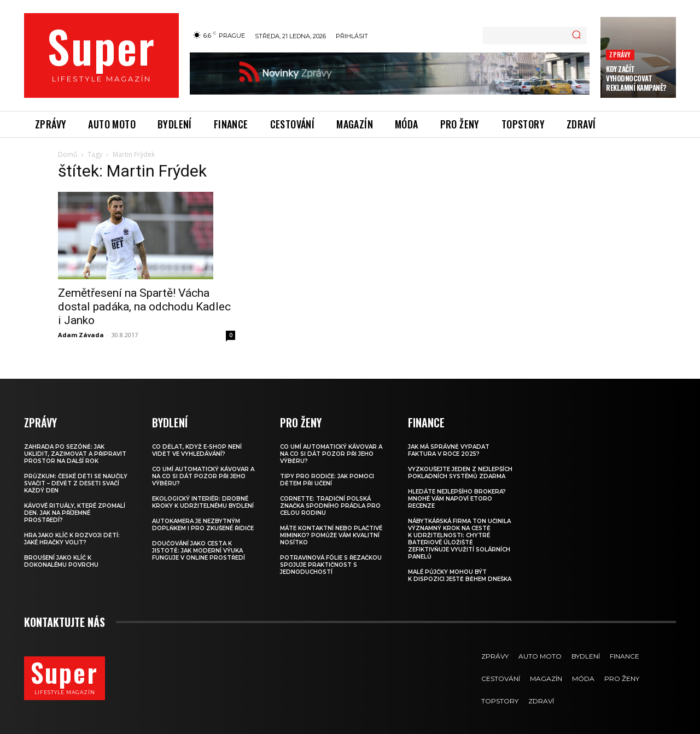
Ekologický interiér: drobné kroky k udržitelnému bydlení (203, 502)
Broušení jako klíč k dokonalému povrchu (61, 561)
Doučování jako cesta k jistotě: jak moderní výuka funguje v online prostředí (199, 551)
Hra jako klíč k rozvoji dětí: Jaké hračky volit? (72, 539)
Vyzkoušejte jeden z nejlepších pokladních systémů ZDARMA (460, 473)
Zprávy (620, 54)
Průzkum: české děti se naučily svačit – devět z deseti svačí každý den (76, 483)
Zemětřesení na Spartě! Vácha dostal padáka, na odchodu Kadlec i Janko (144, 307)
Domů (68, 154)
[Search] (576, 36)
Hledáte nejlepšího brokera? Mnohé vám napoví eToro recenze (457, 499)
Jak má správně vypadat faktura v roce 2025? (449, 450)
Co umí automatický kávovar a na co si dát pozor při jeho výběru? (203, 476)
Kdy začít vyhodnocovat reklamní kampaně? (636, 78)
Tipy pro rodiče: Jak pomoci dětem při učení (327, 480)
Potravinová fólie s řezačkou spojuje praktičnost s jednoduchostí (331, 565)
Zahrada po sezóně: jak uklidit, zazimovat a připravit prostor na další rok (75, 454)
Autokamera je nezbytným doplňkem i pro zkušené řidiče (203, 525)
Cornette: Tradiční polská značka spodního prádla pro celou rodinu (330, 506)
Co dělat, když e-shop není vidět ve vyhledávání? (197, 450)
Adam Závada (81, 335)
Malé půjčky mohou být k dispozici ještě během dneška (460, 576)
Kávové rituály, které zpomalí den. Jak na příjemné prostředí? (75, 513)
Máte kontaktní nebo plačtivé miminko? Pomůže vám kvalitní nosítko (331, 535)
